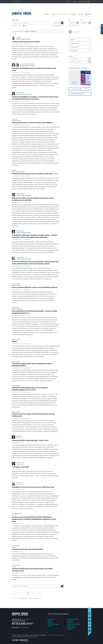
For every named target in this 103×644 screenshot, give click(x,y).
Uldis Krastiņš (15, 307)
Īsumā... (15, 341)
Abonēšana (51, 619)
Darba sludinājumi (53, 624)
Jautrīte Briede (20, 257)
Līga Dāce (14, 170)
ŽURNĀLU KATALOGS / (78, 68)
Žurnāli (50, 621)
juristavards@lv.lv (24, 627)
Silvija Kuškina (24, 64)
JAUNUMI (80, 14)
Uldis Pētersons (16, 284)
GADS (78, 26)
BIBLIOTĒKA (62, 14)
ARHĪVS (87, 14)
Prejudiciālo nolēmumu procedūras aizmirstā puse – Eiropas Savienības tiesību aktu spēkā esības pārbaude (34, 236)
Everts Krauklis (20, 194)
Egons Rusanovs (20, 463)
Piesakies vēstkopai (80, 94)
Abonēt (74, 2)
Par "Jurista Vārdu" (73, 619)
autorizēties (82, 2)
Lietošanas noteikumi (74, 624)
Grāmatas (51, 626)
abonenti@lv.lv (27, 619)
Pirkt (68, 2)
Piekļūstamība (71, 627)
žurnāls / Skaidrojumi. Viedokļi (24, 39)
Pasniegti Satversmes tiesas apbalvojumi (28, 549)
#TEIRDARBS (72, 14)
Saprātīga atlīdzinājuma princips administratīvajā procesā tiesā (34, 69)
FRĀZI (25, 26)
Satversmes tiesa (16, 546)
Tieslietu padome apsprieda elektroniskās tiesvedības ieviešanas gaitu (32, 570)
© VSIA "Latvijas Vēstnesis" (56, 635)
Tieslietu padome (16, 565)
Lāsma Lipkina (31, 64)
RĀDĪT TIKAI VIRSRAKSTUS (35, 598)
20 (15, 598)
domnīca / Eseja (20, 438)
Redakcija (70, 621)
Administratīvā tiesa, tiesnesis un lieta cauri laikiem (31, 123)
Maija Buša (19, 436)
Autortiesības (71, 626)
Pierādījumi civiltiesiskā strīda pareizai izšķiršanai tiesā (33, 487)
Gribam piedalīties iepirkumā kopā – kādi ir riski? (30, 440)
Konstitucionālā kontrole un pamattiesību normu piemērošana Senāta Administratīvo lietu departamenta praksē (35, 263)
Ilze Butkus (15, 119)
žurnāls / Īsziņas (16, 340)
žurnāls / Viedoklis (16, 285)
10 (12, 598)
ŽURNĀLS (47, 14)
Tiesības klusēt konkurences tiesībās (26, 42)
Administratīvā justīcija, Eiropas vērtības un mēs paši (32, 174)
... (35, 593)
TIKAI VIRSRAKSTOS (17, 26)
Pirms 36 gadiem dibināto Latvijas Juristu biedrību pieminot (35, 287)
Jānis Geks (19, 37)
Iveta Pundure (20, 93)
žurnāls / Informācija (17, 309)
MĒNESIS (74, 26)
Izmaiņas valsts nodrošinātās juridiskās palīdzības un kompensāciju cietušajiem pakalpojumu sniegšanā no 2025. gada (34, 519)
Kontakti (70, 629)
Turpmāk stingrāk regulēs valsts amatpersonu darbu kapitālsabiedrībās (32, 365)
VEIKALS (54, 14)
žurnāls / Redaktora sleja (18, 172)
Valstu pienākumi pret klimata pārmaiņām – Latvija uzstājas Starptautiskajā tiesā (35, 312)
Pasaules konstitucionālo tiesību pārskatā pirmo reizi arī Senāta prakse (33, 415)
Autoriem (70, 622)
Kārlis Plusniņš (20, 231)
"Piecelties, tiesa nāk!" (21, 467)
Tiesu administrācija (17, 514)
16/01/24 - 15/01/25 (30, 31)
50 (17, 598)
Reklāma (50, 622)
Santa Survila (20, 483)
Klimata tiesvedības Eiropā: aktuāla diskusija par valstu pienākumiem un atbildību (33, 199)
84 (39, 593)
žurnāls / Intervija (16, 121)
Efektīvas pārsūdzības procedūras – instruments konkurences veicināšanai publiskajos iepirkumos (35, 98)
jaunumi (14, 515)
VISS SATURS (19, 31)
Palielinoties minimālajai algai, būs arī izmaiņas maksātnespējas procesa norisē (30, 389)
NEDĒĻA (70, 26)
